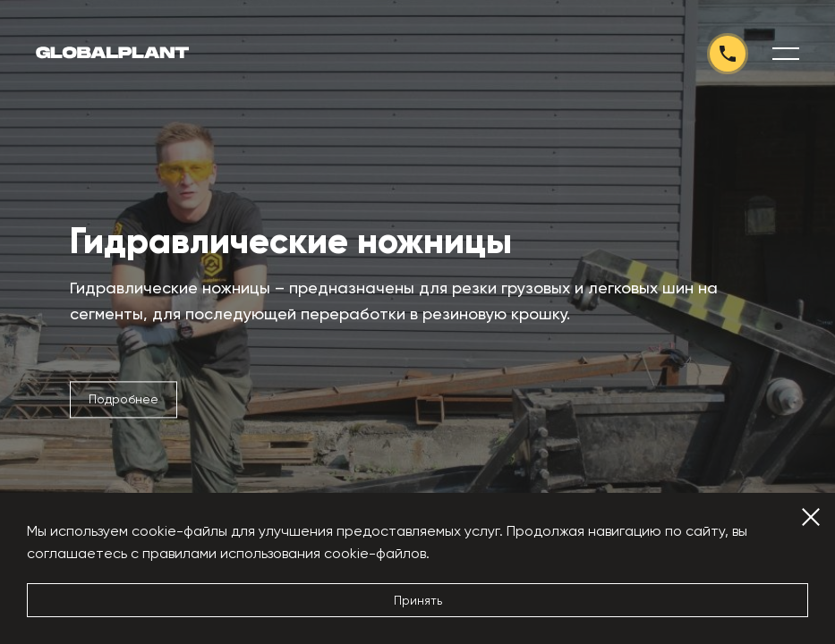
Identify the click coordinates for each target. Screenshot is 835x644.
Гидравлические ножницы (291, 241)
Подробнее (124, 399)
